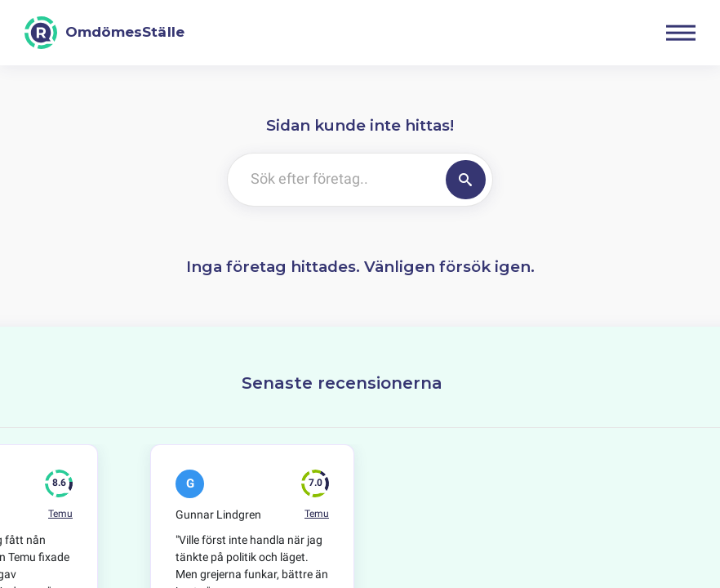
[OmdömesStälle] (104, 33)
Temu (60, 514)
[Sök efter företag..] (333, 180)
